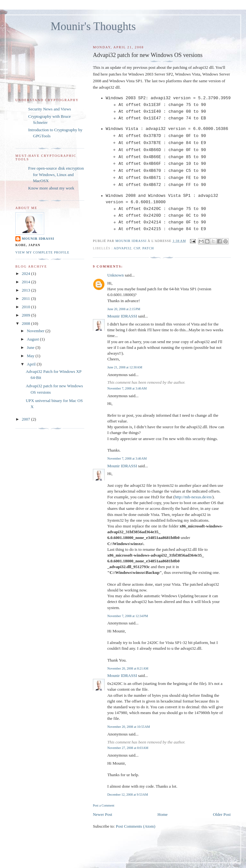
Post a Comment (104, 805)
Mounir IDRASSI (122, 316)
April (32, 364)
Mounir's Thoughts (93, 26)
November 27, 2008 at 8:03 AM (128, 748)
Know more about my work (51, 188)
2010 (26, 307)
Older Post (222, 814)
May (31, 356)
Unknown (115, 275)
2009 (26, 315)
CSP (137, 248)
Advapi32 (123, 248)
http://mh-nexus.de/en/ (193, 497)
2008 (26, 323)
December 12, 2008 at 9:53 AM (128, 795)
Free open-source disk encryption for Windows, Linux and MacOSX (56, 174)
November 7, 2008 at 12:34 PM (128, 616)
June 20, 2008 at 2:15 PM (124, 309)
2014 (26, 282)
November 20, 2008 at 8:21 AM (128, 668)
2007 (26, 419)
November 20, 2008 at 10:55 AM (129, 727)
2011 (26, 298)
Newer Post (102, 814)
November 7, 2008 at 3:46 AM (127, 388)
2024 (26, 273)
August (33, 339)
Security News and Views (50, 109)
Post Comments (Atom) (135, 826)
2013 (26, 290)
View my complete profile (42, 252)
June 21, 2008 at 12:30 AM (125, 367)
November (36, 331)
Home (163, 814)
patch (148, 248)
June (31, 347)
